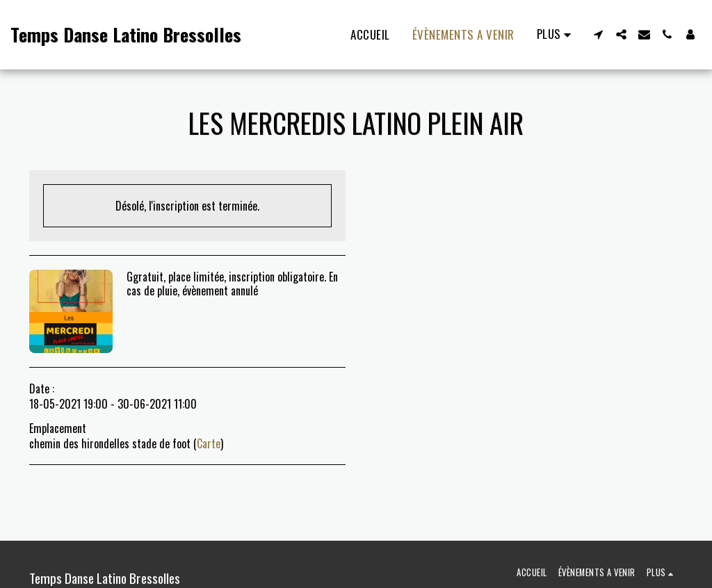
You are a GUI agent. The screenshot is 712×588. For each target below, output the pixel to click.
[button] (598, 34)
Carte (209, 443)
